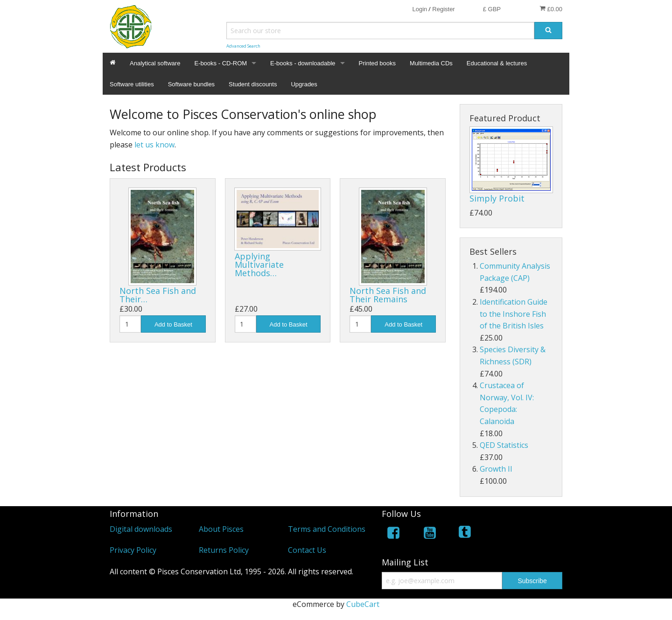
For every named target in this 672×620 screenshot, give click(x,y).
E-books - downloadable (303, 63)
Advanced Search (243, 46)
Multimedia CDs (431, 63)
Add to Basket (173, 324)
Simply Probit (497, 198)
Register (443, 9)
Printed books (378, 63)
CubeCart (363, 604)
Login (420, 9)
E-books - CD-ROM (220, 63)
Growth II (496, 469)
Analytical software (155, 63)
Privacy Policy (133, 550)
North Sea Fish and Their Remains (388, 295)
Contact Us (307, 550)
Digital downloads (141, 529)
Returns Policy (224, 550)
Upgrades (304, 84)
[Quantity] (130, 324)
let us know (154, 145)
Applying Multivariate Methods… (259, 265)
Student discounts (253, 84)
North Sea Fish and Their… (158, 295)
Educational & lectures (497, 63)
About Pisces (221, 529)
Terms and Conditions (327, 529)
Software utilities (132, 84)
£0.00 (551, 9)
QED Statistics (504, 445)
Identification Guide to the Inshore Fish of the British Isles (514, 314)
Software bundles (191, 84)
